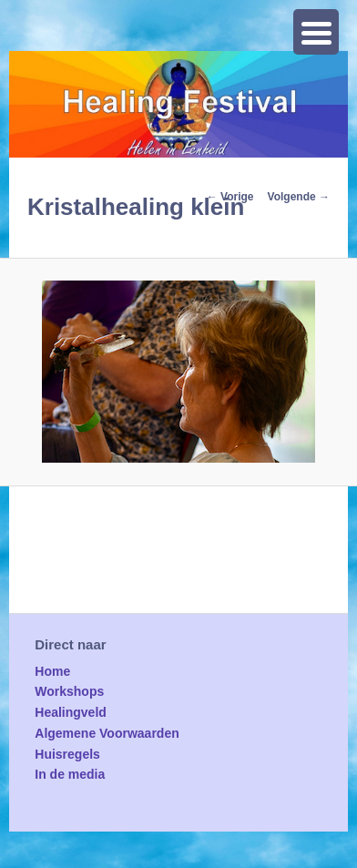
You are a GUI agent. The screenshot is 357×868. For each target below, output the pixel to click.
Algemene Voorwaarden (107, 733)
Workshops (69, 691)
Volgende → (299, 197)
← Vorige (230, 197)
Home (52, 671)
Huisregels (67, 754)
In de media (70, 774)
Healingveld (71, 712)
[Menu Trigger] (316, 32)
